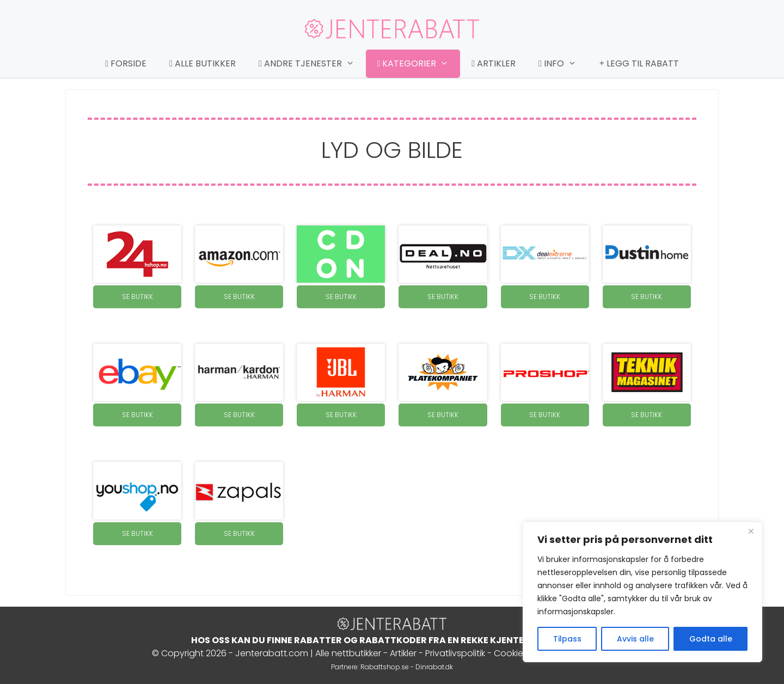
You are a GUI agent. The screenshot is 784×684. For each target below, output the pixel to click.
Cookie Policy (522, 653)
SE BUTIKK (137, 297)
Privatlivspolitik (455, 653)
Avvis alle (635, 639)
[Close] (751, 531)
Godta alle (711, 639)
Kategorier (419, 64)
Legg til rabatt (639, 63)
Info (563, 64)
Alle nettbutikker (348, 653)
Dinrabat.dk (434, 667)
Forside (126, 63)
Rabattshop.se (385, 667)
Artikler (494, 63)
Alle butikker (203, 63)
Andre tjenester (312, 64)
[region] (642, 592)
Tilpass (567, 639)
